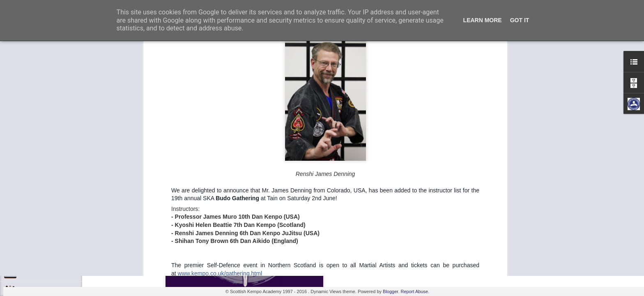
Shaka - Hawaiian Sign (45, 235)
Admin (357, 98)
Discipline (31, 198)
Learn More (483, 20)
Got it (520, 20)
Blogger (390, 291)
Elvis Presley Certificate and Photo (58, 272)
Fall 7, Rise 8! (35, 254)
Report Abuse (415, 291)
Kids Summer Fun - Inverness (53, 217)
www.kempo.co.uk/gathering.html (220, 86)
